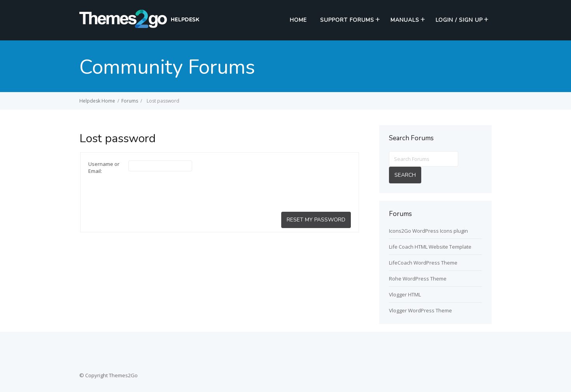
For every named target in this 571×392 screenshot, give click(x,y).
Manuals (405, 20)
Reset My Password (316, 220)
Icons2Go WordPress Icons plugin (428, 231)
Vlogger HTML (405, 294)
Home (298, 20)
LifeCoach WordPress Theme (423, 263)
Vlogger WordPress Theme (420, 310)
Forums (130, 101)
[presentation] (147, 193)
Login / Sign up (459, 20)
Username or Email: (104, 167)
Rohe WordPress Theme (418, 279)
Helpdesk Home (97, 101)
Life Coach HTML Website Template (430, 247)
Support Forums (347, 20)
